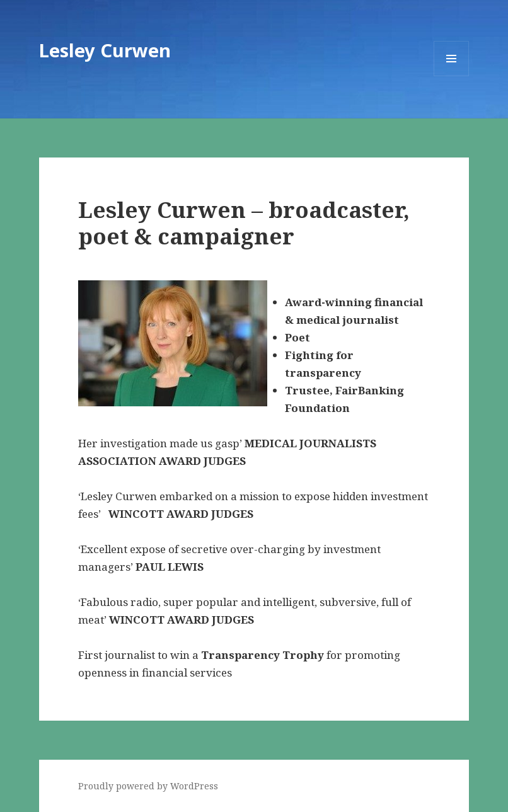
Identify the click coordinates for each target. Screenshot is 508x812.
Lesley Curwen (105, 50)
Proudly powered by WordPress (148, 786)
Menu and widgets (452, 76)
